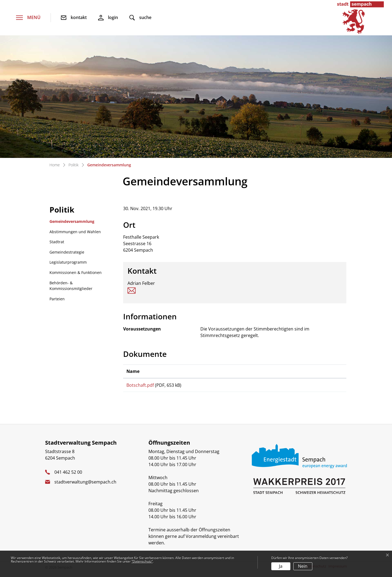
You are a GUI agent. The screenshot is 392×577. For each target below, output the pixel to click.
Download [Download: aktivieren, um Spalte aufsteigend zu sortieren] (273, 371)
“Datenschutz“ (142, 561)
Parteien (57, 299)
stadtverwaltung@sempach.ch (85, 486)
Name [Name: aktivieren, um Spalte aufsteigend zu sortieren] (133, 371)
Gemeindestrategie (67, 252)
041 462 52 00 (68, 477)
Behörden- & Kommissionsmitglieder (71, 286)
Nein (303, 566)
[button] (140, 18)
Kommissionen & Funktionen (76, 272)
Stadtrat (57, 242)
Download (303, 387)
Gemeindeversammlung (72, 223)
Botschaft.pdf (140, 385)
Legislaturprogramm (68, 262)
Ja (281, 566)
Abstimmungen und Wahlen (75, 232)
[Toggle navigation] (28, 18)
